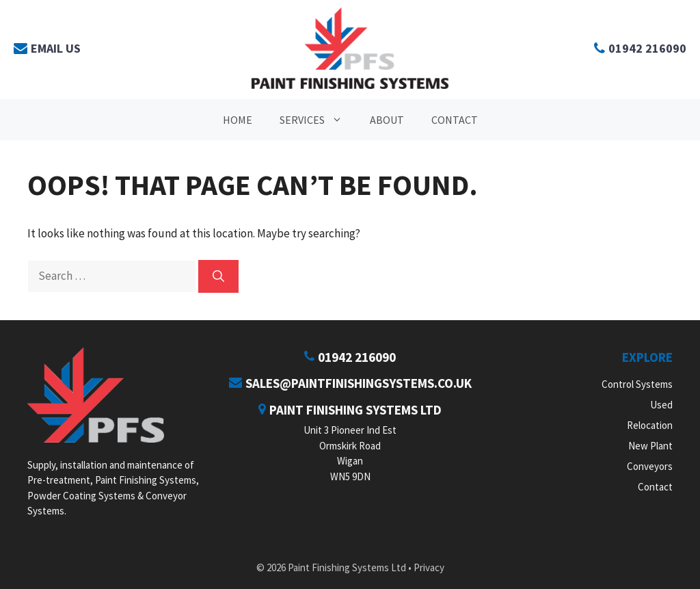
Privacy (429, 567)
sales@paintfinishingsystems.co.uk (350, 383)
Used (661, 405)
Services (318, 120)
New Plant (650, 446)
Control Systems (637, 384)
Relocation (650, 425)
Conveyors (650, 466)
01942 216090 (350, 357)
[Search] (218, 276)
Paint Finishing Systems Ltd (350, 410)
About (387, 120)
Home (238, 120)
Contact (455, 120)
